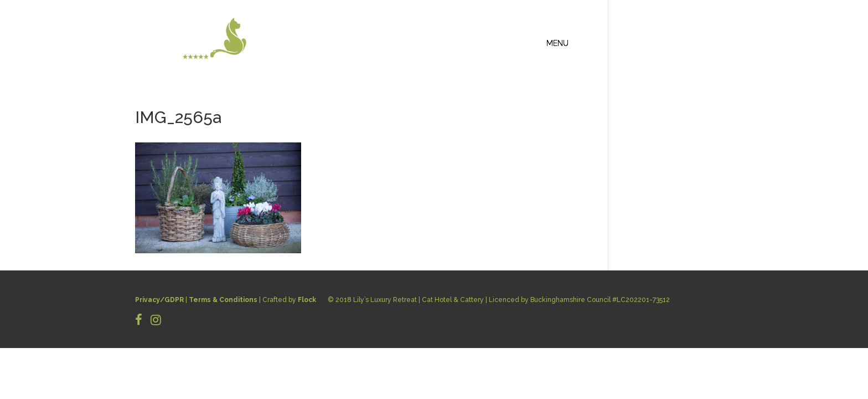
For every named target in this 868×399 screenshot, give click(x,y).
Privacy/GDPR (159, 300)
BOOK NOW (706, 55)
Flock (307, 300)
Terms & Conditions (223, 300)
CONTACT (708, 42)
